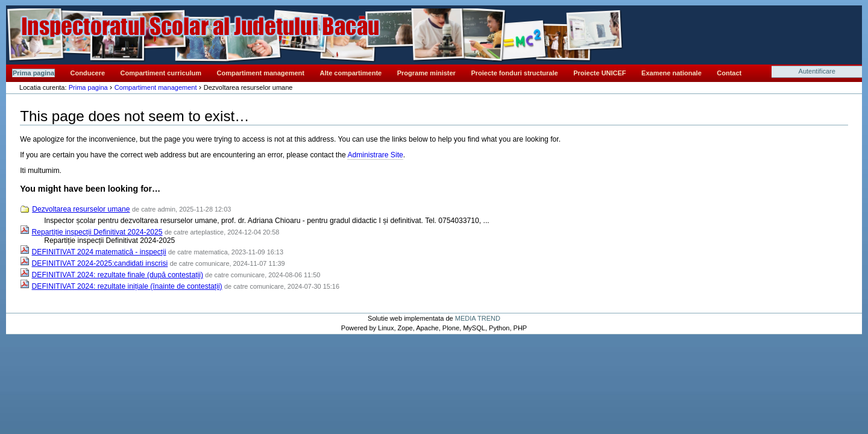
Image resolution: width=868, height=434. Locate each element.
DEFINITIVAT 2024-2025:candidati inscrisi (100, 263)
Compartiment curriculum (161, 73)
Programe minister (426, 73)
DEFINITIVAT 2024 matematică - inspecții (99, 252)
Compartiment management (261, 73)
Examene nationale (671, 73)
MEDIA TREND (478, 318)
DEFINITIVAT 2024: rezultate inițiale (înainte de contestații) (127, 286)
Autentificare (817, 71)
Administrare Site (375, 155)
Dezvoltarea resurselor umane (81, 209)
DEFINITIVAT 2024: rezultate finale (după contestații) (118, 275)
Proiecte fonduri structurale (514, 73)
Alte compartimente (351, 73)
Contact (729, 73)
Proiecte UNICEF (599, 73)
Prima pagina (33, 73)
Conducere (88, 73)
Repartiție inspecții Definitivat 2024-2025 (97, 232)
